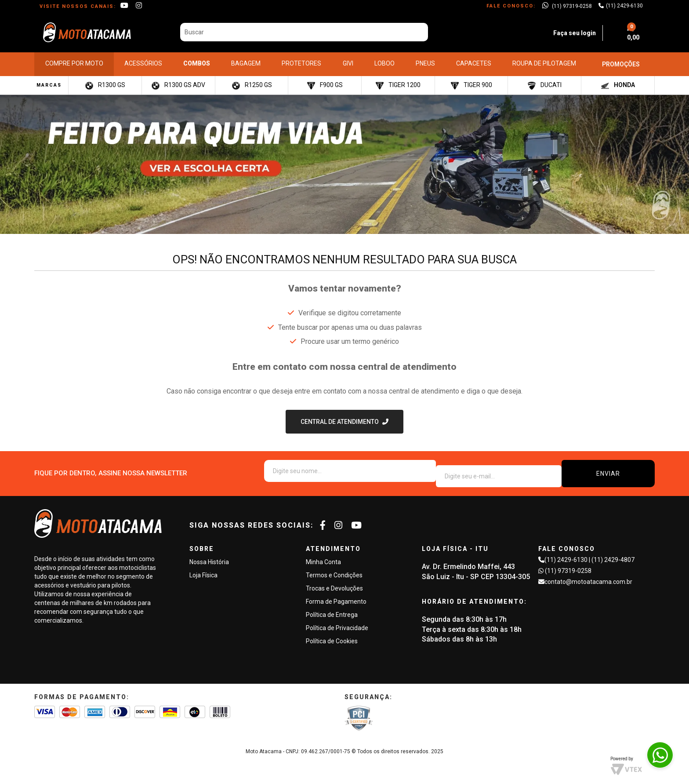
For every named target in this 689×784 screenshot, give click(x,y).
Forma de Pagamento (336, 596)
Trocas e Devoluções (334, 583)
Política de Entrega (332, 609)
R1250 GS (252, 82)
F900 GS (325, 82)
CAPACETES (474, 60)
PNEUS (425, 60)
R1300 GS (105, 82)
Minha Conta (323, 557)
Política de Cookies (332, 636)
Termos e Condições (334, 570)
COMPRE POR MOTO (74, 60)
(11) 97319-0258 (568, 565)
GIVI (348, 60)
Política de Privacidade (337, 623)
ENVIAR (629, 471)
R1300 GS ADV (178, 82)
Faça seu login (563, 31)
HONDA (618, 82)
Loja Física (203, 570)
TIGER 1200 (398, 82)
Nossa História (209, 557)
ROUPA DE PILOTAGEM (544, 60)
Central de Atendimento (340, 422)
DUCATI (544, 82)
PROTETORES (301, 60)
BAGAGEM (246, 60)
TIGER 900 (471, 82)
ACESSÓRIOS (143, 60)
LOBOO (384, 60)
